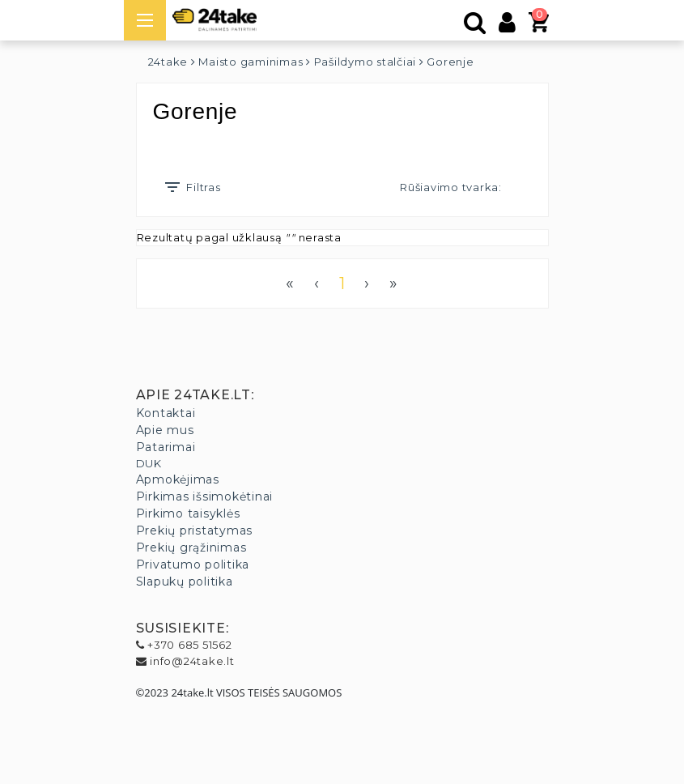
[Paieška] (475, 27)
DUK (149, 463)
